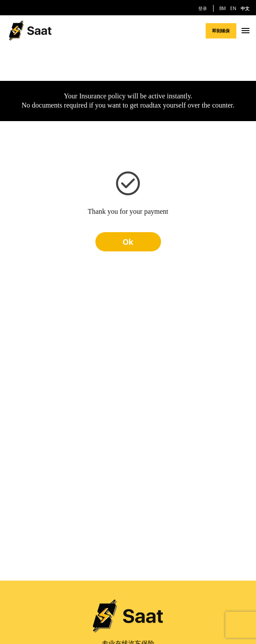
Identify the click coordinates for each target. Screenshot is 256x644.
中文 (245, 8)
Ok (128, 242)
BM (223, 8)
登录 (203, 8)
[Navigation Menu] (245, 31)
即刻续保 (221, 31)
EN (233, 8)
